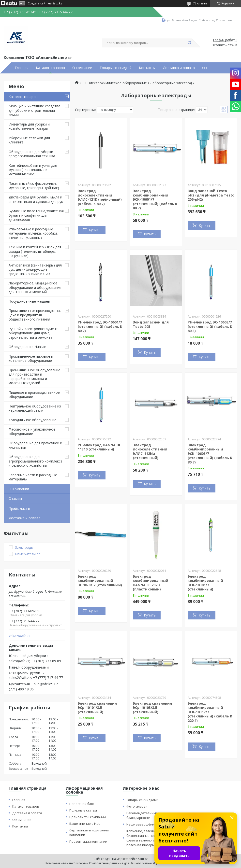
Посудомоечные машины (30, 301)
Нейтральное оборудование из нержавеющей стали (35, 408)
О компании (82, 68)
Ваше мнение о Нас (85, 824)
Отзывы (15, 498)
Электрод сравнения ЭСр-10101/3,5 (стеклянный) (97, 708)
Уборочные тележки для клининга (29, 140)
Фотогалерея (137, 806)
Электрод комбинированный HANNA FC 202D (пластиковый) (151, 583)
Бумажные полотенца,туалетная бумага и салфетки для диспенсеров (36, 215)
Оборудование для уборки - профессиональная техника (32, 154)
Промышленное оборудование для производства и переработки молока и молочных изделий (34, 377)
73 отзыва (200, 3)
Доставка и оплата (179, 68)
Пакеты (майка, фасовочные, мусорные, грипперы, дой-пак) (34, 186)
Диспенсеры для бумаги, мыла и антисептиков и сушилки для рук (36, 199)
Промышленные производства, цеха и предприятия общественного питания (35, 315)
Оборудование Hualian (27, 347)
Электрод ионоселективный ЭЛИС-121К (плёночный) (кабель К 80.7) (100, 197)
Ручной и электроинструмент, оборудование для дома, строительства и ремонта (34, 333)
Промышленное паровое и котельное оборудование (31, 358)
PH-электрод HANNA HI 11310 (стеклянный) (99, 447)
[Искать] (189, 43)
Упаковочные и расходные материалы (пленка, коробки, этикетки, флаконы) (33, 233)
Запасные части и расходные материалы (33, 477)
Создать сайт (37, 3)
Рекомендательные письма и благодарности (150, 815)
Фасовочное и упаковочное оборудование (32, 431)
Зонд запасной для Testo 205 (151, 324)
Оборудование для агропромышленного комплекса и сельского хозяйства (36, 461)
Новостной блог (82, 804)
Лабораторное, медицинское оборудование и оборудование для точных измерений (35, 287)
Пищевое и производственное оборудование (34, 395)
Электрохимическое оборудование (117, 83)
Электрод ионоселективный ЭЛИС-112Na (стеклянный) (150, 451)
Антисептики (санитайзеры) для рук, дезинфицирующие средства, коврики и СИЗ (35, 269)
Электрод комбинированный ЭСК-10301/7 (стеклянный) (205, 583)
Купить (95, 230)
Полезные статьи (83, 810)
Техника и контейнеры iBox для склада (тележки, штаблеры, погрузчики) (35, 251)
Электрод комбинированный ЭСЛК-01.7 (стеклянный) (100, 581)
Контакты (147, 68)
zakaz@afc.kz (20, 636)
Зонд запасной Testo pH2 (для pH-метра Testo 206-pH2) (211, 195)
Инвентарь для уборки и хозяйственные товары (29, 126)
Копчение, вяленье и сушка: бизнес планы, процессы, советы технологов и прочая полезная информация (149, 838)
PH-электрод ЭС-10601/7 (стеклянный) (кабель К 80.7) (100, 326)
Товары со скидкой (116, 68)
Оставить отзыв (224, 45)
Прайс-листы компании (88, 817)
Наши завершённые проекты (150, 824)
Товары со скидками (142, 800)
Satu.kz (143, 859)
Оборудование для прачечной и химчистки (35, 445)
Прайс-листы (19, 508)
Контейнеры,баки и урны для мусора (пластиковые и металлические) (33, 170)
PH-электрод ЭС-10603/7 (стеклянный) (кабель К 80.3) (210, 326)
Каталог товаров (50, 68)
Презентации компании (88, 841)
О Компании (19, 489)
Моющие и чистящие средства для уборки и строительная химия (34, 110)
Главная (22, 68)
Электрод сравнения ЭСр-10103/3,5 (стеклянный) (152, 708)
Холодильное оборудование (32, 420)
